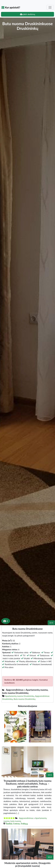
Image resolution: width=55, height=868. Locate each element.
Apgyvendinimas (26, 818)
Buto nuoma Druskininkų (24, 699)
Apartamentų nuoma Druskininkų (20, 696)
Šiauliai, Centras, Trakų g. (17, 824)
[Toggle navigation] (50, 7)
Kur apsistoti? (11, 7)
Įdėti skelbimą (27, 14)
